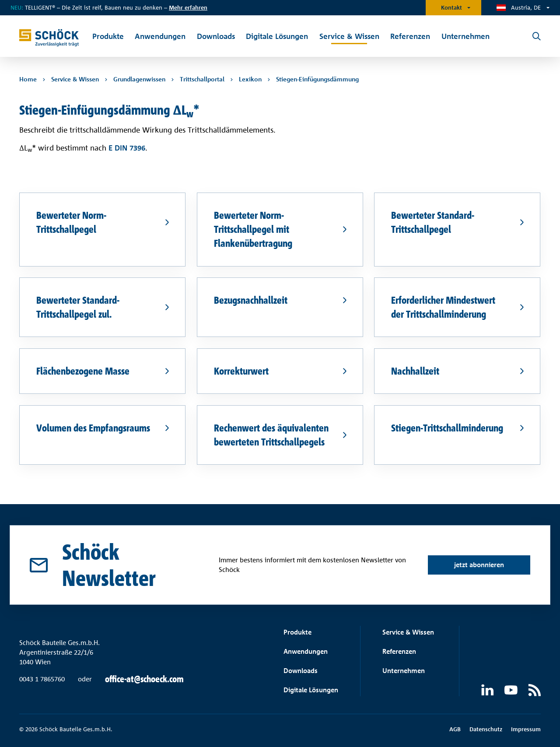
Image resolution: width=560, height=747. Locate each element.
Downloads (301, 671)
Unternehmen (404, 671)
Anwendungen (306, 651)
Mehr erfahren (188, 7)
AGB (455, 729)
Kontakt (451, 7)
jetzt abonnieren (479, 565)
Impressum (526, 729)
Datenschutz (486, 729)
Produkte (297, 632)
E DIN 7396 (127, 147)
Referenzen (399, 651)
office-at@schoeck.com (144, 679)
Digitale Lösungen (311, 690)
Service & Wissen (408, 632)
